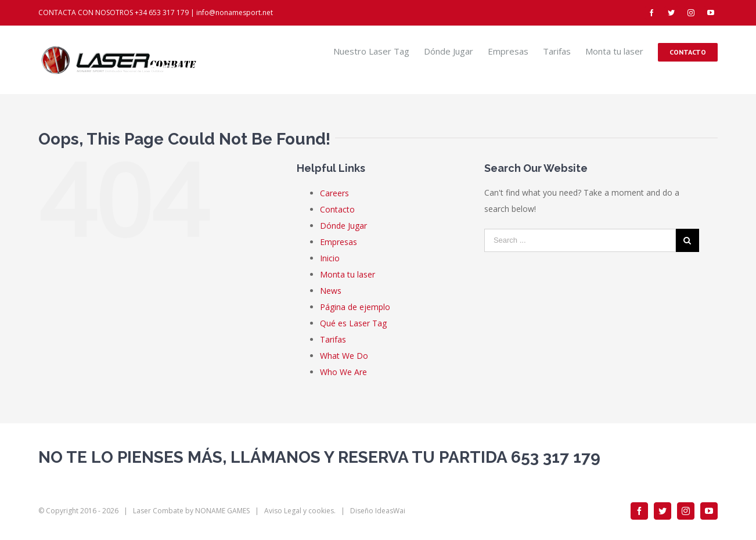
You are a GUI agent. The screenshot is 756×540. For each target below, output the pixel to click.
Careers (334, 193)
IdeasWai (390, 511)
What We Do (344, 356)
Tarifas (333, 339)
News (331, 291)
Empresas (339, 242)
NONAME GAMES (222, 511)
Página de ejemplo (355, 307)
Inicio (330, 258)
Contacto (337, 209)
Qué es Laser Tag (353, 323)
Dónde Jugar (343, 226)
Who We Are (343, 372)
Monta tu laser (348, 274)
